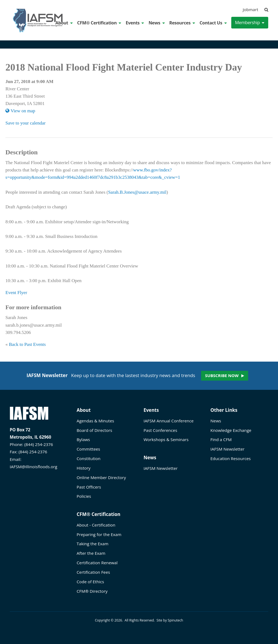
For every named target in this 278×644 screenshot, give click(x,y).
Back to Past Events (27, 344)
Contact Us (213, 23)
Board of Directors (94, 430)
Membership (250, 23)
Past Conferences (160, 430)
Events (135, 23)
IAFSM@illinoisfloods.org (34, 467)
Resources (182, 23)
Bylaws (83, 439)
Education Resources (230, 458)
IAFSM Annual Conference (168, 421)
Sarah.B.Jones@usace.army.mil (137, 192)
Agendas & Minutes (95, 421)
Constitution (89, 458)
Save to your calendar (26, 123)
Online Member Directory (101, 477)
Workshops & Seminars (166, 439)
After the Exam (91, 553)
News (157, 23)
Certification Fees (93, 572)
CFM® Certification (99, 23)
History (84, 468)
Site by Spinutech (170, 620)
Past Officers (89, 487)
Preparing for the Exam (99, 534)
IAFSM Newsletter (160, 468)
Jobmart (250, 9)
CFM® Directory (92, 591)
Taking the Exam (93, 544)
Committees (88, 449)
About (64, 23)
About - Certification (96, 525)
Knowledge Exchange (231, 430)
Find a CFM (221, 439)
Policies (84, 496)
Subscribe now (222, 375)
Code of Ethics (90, 582)
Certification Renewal (97, 563)
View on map (20, 111)
